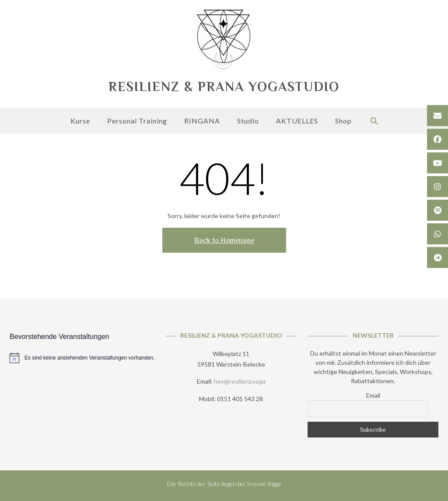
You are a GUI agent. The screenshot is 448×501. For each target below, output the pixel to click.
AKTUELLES (297, 121)
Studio (248, 121)
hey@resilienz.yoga (240, 381)
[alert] (82, 358)
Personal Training (137, 121)
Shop (343, 121)
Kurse (80, 121)
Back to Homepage (224, 240)
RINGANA (202, 121)
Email (373, 395)
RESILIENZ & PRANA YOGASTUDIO (224, 87)
